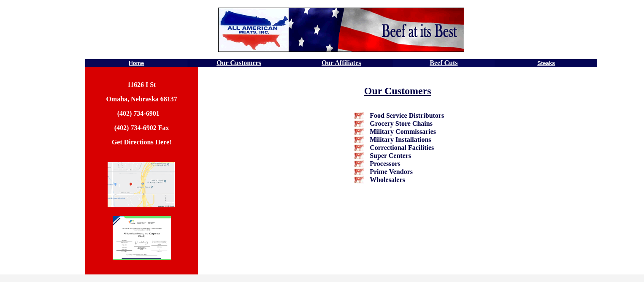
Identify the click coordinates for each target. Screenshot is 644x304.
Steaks (546, 63)
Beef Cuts (444, 63)
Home (136, 63)
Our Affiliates (341, 63)
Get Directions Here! (142, 142)
